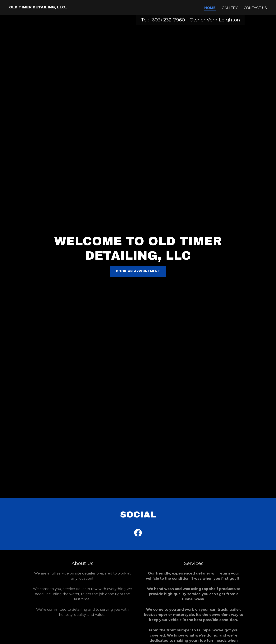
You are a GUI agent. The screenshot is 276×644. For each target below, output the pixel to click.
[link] (38, 7)
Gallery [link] (230, 8)
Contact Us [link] (255, 8)
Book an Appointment (138, 271)
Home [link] (210, 8)
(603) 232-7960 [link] (168, 20)
